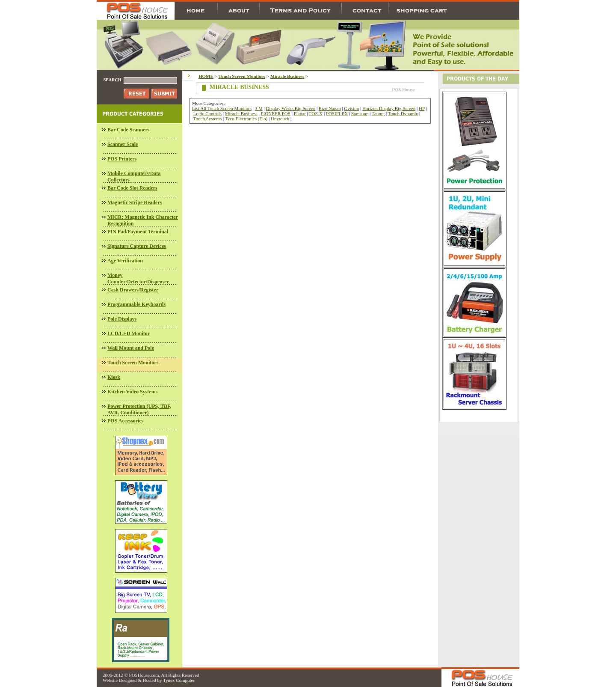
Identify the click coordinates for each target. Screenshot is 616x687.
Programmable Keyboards (136, 304)
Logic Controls (207, 113)
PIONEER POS (276, 113)
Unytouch (280, 119)
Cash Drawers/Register (133, 290)
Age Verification (125, 261)
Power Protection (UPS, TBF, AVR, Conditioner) (139, 409)
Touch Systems (208, 119)
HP (422, 108)
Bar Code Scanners (128, 130)
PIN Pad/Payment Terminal (138, 232)
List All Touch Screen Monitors (222, 108)
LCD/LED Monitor (129, 333)
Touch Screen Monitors (133, 363)
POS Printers (122, 159)
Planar (300, 113)
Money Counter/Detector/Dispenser (138, 278)
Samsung (360, 113)
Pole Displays (122, 319)
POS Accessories (125, 421)
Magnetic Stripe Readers (135, 202)
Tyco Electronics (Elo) (246, 119)
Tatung (378, 113)
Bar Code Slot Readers (132, 188)
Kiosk (114, 377)
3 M (259, 108)
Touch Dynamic (403, 113)
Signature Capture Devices (137, 246)
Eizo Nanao (330, 108)
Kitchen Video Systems (132, 392)
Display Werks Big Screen (290, 108)
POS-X (316, 113)
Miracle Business (241, 113)
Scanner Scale (123, 144)
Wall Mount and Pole (131, 348)
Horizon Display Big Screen (389, 108)
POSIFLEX (337, 113)
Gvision (351, 108)
